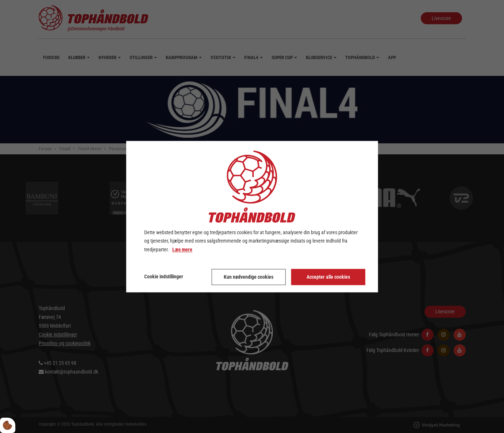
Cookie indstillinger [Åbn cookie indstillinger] (164, 277)
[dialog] (252, 216)
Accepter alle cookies (328, 277)
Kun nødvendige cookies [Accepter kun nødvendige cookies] (249, 277)
